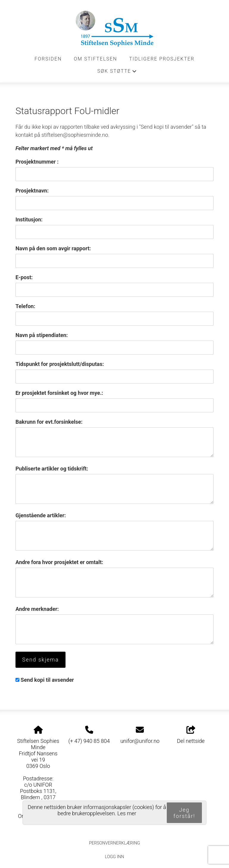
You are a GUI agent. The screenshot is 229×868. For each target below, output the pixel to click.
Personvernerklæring (114, 843)
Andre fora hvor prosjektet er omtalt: (59, 562)
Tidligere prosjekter (162, 59)
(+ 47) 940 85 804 (89, 741)
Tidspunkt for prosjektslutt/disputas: (60, 364)
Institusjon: (29, 219)
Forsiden (48, 59)
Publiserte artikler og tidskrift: (52, 469)
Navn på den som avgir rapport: (53, 248)
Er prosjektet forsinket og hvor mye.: (59, 393)
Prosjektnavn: (32, 191)
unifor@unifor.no (140, 741)
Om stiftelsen (95, 59)
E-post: (24, 277)
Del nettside (191, 735)
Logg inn (114, 857)
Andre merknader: (37, 609)
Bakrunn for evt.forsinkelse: (49, 422)
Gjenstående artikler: (41, 515)
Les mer (127, 813)
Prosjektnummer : (37, 162)
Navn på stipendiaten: (42, 335)
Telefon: (25, 306)
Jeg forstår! (184, 813)
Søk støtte (117, 73)
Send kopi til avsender (47, 680)
